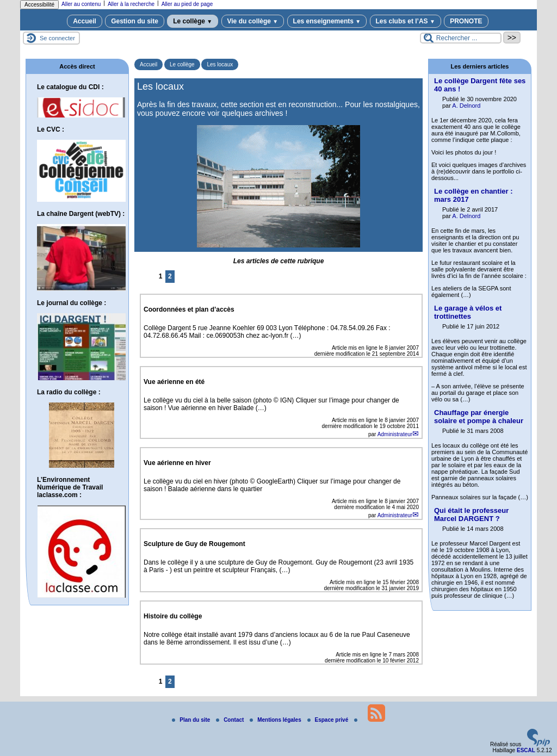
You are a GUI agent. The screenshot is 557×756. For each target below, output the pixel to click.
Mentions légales (276, 720)
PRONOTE (466, 21)
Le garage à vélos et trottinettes (468, 312)
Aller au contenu (81, 4)
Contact (231, 720)
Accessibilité (39, 5)
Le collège (193, 21)
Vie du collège (253, 21)
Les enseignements (327, 21)
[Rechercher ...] (461, 38)
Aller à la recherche (131, 4)
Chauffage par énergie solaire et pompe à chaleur (479, 417)
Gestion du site (135, 21)
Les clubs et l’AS (406, 21)
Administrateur (395, 434)
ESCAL (526, 750)
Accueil (85, 21)
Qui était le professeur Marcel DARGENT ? (471, 515)
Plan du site (192, 720)
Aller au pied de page (187, 4)
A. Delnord (466, 106)
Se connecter (57, 38)
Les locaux (220, 64)
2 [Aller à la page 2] (170, 276)
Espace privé (329, 720)
